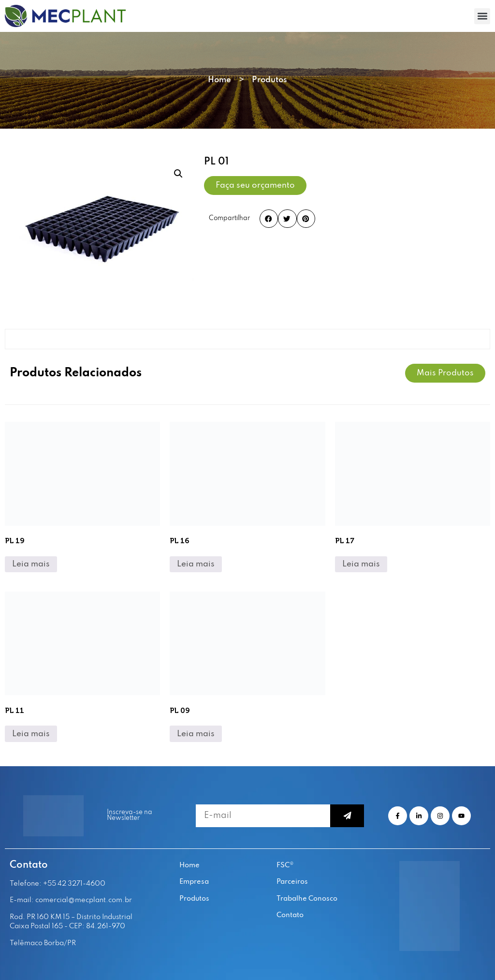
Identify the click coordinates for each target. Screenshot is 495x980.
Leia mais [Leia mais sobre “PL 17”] (361, 564)
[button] (482, 16)
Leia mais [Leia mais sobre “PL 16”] (196, 564)
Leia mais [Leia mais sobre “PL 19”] (31, 564)
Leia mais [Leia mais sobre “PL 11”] (31, 734)
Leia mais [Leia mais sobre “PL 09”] (196, 734)
